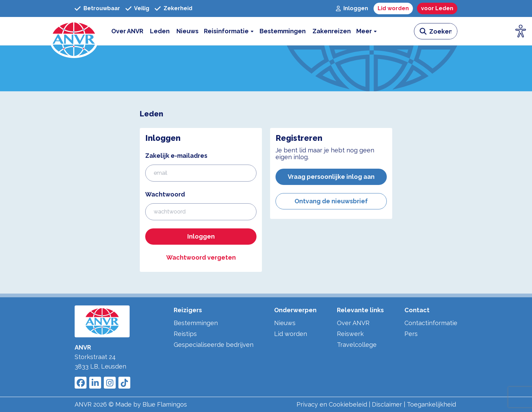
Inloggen (201, 236)
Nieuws (285, 323)
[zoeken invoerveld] (443, 31)
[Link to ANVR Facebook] (81, 383)
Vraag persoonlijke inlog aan (331, 177)
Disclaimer (387, 404)
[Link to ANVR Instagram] (110, 383)
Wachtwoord (165, 194)
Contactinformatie (431, 323)
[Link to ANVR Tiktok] (124, 383)
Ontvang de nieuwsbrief (331, 201)
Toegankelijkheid (431, 404)
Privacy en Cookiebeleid (332, 404)
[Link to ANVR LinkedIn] (95, 383)
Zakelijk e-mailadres (176, 156)
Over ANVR (353, 323)
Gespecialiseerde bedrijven (214, 345)
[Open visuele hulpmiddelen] (521, 31)
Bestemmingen (196, 323)
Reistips (185, 334)
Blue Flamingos (165, 404)
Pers (411, 334)
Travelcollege (357, 345)
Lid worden (291, 334)
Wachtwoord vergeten (201, 257)
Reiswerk (350, 334)
